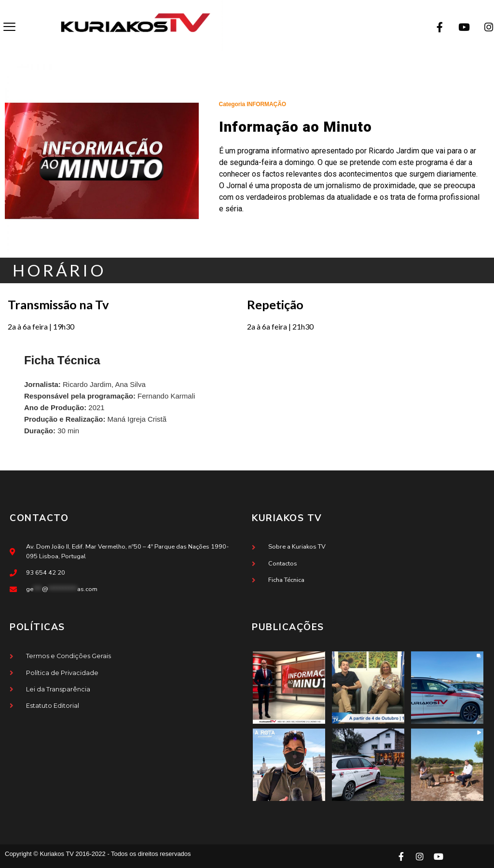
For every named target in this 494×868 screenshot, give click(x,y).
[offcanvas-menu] (9, 27)
